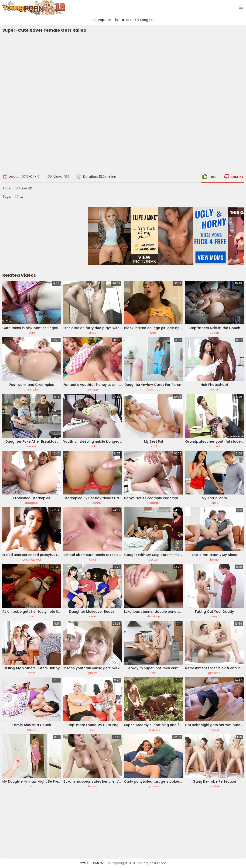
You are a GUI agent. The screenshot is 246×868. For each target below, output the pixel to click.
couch (214, 333)
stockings (154, 616)
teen (154, 673)
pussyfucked (32, 560)
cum (93, 616)
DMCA (98, 863)
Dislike (233, 177)
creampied (32, 389)
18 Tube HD (24, 188)
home (214, 560)
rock (92, 446)
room (32, 673)
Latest (123, 20)
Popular (102, 20)
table (214, 503)
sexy (214, 616)
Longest (144, 20)
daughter (32, 503)
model (214, 730)
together (214, 786)
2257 (84, 863)
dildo (92, 333)
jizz (19, 196)
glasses (153, 786)
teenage (93, 389)
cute (32, 333)
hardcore (153, 730)
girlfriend (214, 673)
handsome (93, 503)
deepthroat (154, 389)
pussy (93, 673)
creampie (153, 503)
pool (153, 333)
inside (32, 446)
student (214, 446)
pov (32, 616)
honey (214, 389)
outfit (153, 446)
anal (93, 560)
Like (209, 177)
